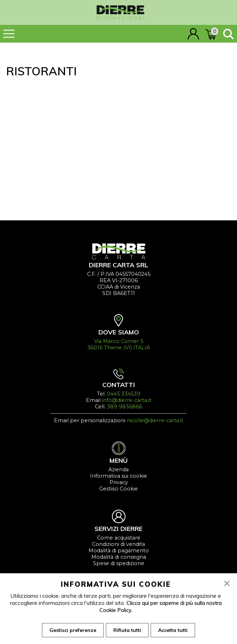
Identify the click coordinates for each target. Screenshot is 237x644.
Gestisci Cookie (118, 489)
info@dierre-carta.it (127, 400)
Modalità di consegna (119, 557)
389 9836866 (125, 407)
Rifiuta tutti (127, 630)
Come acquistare (119, 538)
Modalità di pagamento (119, 551)
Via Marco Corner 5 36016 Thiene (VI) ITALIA (119, 344)
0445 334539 (124, 394)
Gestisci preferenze (71, 630)
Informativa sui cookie (118, 476)
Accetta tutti (175, 630)
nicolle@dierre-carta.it (155, 420)
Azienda (118, 469)
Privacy (119, 482)
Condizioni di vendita (118, 544)
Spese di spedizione (119, 563)
